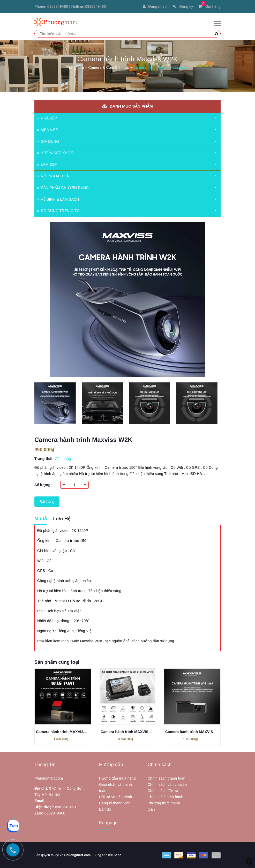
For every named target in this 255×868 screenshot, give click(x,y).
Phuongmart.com (77, 855)
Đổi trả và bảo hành (116, 797)
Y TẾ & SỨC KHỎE (55, 153)
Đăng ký (183, 6)
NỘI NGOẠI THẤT (54, 176)
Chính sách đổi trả (163, 791)
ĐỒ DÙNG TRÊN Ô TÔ (58, 211)
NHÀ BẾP (47, 118)
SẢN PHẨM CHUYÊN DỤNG (63, 188)
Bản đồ (105, 809)
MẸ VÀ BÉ (48, 130)
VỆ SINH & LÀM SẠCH (58, 199)
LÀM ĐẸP (47, 164)
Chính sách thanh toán (167, 778)
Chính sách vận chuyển (167, 784)
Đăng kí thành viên (115, 803)
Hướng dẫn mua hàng (117, 778)
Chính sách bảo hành (166, 797)
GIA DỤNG (48, 141)
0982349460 (58, 6)
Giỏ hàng (209, 6)
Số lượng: (43, 485)
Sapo (117, 855)
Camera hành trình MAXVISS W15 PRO (70, 732)
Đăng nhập (155, 6)
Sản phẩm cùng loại (57, 662)
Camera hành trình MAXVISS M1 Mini (198, 732)
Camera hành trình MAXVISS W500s (132, 732)
